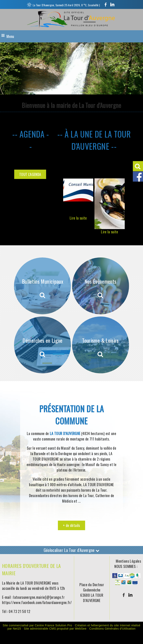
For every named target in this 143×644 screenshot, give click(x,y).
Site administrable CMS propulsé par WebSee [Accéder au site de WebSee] (55, 629)
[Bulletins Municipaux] (42, 286)
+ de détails (71, 525)
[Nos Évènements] (101, 286)
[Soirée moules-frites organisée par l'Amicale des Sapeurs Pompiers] (109, 204)
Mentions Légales (128, 561)
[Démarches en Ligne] (42, 345)
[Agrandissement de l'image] (115, 576)
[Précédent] (60, 201)
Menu (10, 36)
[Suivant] (128, 201)
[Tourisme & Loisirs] (101, 345)
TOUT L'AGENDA (30, 174)
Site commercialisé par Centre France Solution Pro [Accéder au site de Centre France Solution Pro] (37, 625)
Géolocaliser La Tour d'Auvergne (72, 550)
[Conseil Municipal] (78, 190)
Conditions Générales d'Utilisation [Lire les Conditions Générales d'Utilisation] (112, 629)
